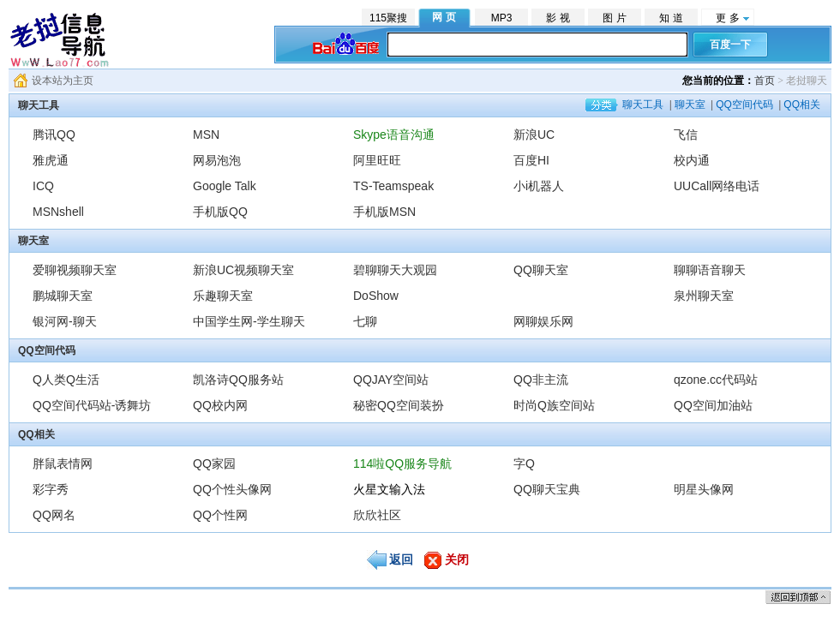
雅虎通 (51, 160)
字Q (524, 464)
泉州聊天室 (704, 296)
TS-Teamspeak (393, 186)
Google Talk (225, 186)
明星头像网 (704, 489)
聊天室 (690, 105)
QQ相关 (802, 105)
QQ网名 (54, 515)
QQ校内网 (220, 405)
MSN (206, 135)
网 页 (444, 17)
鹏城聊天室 (63, 296)
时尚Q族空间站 (554, 405)
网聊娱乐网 (543, 321)
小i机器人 (539, 186)
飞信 (686, 135)
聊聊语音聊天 (710, 270)
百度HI (531, 160)
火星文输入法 (389, 489)
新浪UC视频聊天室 (243, 270)
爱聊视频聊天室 (75, 270)
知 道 (671, 18)
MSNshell (58, 212)
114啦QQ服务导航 (402, 464)
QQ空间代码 (744, 105)
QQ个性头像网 (232, 489)
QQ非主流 (541, 380)
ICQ (43, 186)
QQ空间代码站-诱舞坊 (92, 405)
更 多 (727, 18)
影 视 (558, 18)
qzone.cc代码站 (716, 380)
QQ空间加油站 (713, 405)
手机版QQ (220, 212)
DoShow (376, 296)
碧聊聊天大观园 (395, 270)
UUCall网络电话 (717, 186)
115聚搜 (388, 18)
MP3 (502, 18)
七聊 (365, 321)
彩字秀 (51, 489)
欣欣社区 (377, 515)
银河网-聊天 (65, 321)
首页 (765, 81)
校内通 (692, 160)
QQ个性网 (220, 515)
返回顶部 (798, 597)
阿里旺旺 (377, 160)
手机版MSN (384, 212)
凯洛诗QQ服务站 (238, 380)
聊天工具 (643, 105)
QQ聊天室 (541, 270)
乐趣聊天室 (229, 296)
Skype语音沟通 (394, 135)
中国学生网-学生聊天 (249, 321)
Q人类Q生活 (66, 380)
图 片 (614, 18)
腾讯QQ (54, 135)
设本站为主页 (63, 81)
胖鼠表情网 (63, 464)
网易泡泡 (217, 160)
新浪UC (534, 135)
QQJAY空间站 (391, 380)
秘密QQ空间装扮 (399, 405)
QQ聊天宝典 (547, 489)
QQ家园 (214, 464)
